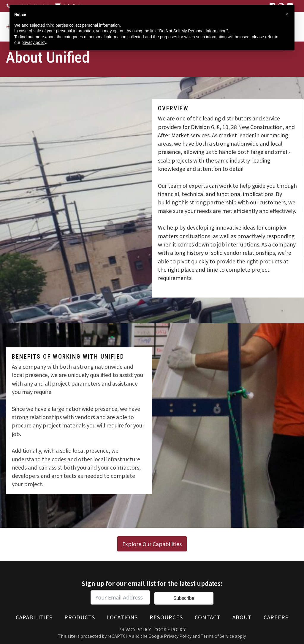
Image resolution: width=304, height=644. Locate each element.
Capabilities (34, 617)
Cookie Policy (170, 629)
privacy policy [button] (34, 42)
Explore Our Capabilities (152, 544)
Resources (166, 617)
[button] (287, 14)
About (242, 617)
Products (80, 617)
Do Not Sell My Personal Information (193, 31)
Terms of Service (217, 636)
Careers (276, 617)
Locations (122, 617)
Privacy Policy (135, 629)
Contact (208, 617)
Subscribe (184, 598)
